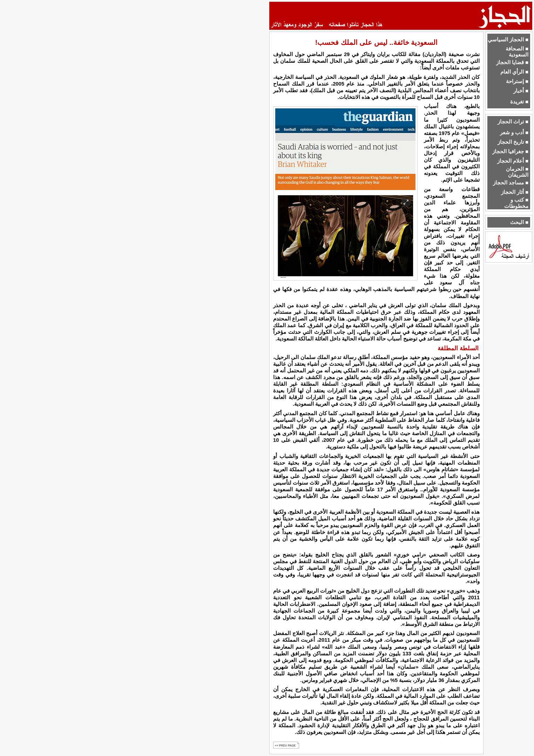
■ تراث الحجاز (513, 122)
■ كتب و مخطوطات (516, 203)
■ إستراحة (517, 81)
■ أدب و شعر (514, 133)
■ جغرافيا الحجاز (510, 151)
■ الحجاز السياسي (508, 40)
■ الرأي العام (514, 72)
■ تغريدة (519, 102)
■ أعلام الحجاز (513, 161)
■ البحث (519, 222)
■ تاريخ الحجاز (513, 142)
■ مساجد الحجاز (511, 183)
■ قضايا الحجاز (512, 62)
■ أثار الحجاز (515, 192)
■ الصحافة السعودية (517, 52)
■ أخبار (521, 91)
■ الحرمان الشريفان (517, 172)
